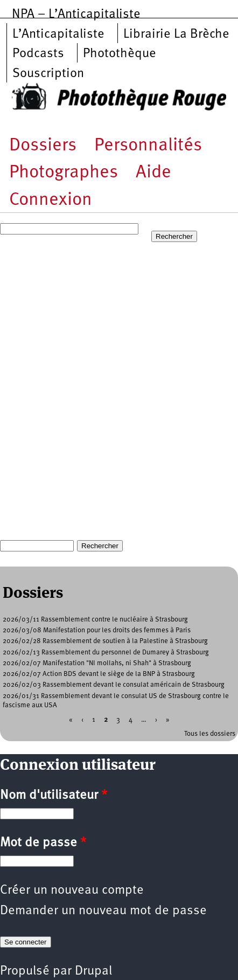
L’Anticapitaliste (58, 34)
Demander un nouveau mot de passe (103, 911)
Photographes (64, 173)
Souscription (48, 74)
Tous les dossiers (210, 734)
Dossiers (43, 146)
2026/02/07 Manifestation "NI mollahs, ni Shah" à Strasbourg (97, 663)
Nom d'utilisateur (54, 796)
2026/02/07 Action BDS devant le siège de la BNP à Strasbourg (99, 674)
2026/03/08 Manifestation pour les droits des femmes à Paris (97, 630)
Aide (153, 173)
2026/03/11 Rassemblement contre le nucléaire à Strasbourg (95, 620)
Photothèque (120, 54)
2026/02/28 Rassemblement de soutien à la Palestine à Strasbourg (105, 641)
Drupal (93, 971)
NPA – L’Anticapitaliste (76, 15)
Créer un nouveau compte (72, 891)
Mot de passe (43, 843)
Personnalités (148, 146)
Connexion (51, 200)
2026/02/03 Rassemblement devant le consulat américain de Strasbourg (114, 685)
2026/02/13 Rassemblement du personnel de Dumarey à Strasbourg (106, 653)
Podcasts (38, 54)
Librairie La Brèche (176, 34)
